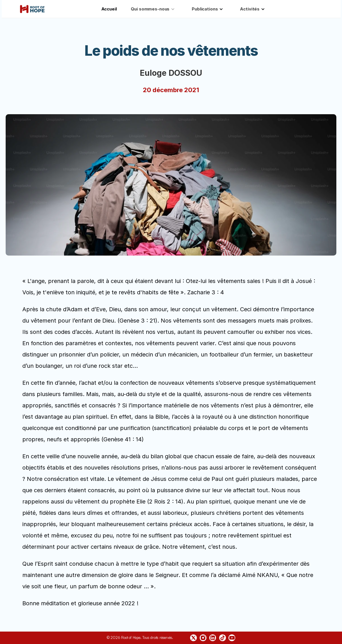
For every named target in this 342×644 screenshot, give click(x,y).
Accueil (109, 9)
